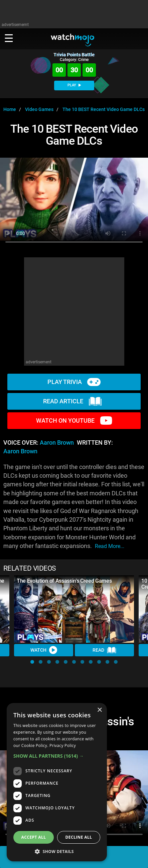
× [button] (99, 710)
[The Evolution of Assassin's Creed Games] (74, 609)
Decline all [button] (79, 837)
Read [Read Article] (105, 650)
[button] (32, 662)
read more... (110, 546)
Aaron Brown (57, 443)
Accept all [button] (34, 837)
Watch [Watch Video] (44, 650)
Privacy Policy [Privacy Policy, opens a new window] (63, 745)
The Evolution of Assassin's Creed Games (64, 581)
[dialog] (57, 782)
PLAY (74, 85)
